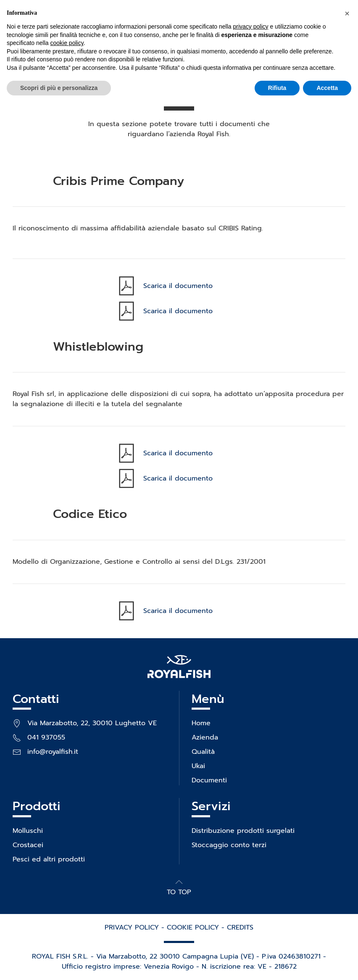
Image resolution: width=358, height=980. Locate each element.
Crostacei (28, 845)
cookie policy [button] (67, 43)
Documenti (209, 780)
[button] (179, 882)
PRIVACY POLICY (132, 927)
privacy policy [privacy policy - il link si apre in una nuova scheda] (251, 26)
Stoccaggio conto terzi (229, 845)
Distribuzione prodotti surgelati (243, 831)
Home (201, 723)
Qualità (203, 752)
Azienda (205, 737)
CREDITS (240, 927)
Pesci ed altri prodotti (49, 859)
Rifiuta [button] (277, 88)
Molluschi (28, 831)
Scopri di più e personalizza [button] (59, 88)
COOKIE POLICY (193, 927)
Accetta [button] (327, 88)
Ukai (198, 766)
